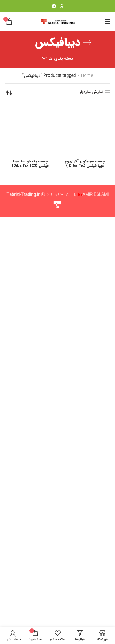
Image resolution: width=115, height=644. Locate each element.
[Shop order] (9, 93)
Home (87, 76)
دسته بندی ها (61, 58)
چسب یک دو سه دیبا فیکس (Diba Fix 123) (30, 573)
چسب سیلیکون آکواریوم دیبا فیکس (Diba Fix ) (85, 573)
